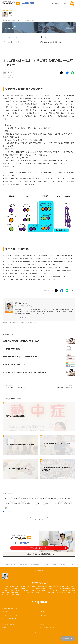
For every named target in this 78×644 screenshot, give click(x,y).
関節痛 (34, 498)
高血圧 (47, 503)
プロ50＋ (42, 624)
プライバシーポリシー (9, 615)
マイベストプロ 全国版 (9, 618)
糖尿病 (42, 498)
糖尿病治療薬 (52, 498)
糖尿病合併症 (29, 503)
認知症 (39, 503)
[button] (25, 317)
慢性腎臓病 (24, 498)
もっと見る (6, 512)
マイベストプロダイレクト (9, 624)
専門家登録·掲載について (10, 609)
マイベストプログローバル (47, 627)
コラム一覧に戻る (39, 520)
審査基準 (16, 594)
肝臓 (15, 498)
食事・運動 (11, 78)
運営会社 (5, 612)
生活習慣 (7, 503)
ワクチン (7, 498)
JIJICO (4, 627)
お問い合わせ (44, 615)
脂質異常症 (66, 503)
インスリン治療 (65, 498)
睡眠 (6, 508)
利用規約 (42, 612)
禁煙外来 (56, 503)
